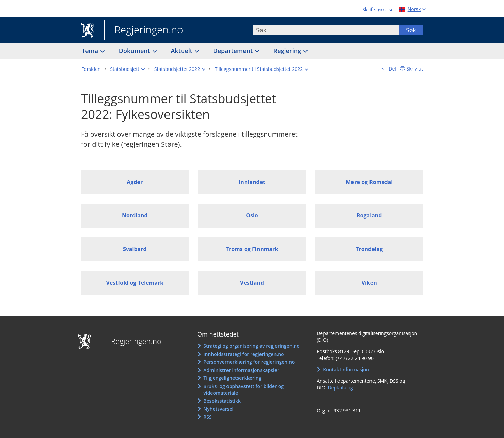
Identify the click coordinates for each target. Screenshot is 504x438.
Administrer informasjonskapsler (241, 370)
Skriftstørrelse (378, 9)
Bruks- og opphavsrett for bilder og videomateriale (243, 389)
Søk (411, 30)
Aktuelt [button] (183, 51)
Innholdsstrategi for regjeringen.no (243, 354)
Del (392, 69)
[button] (127, 69)
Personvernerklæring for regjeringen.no (249, 362)
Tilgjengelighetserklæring (232, 378)
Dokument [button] (135, 51)
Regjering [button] (288, 51)
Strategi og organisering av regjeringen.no (251, 346)
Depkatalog (340, 387)
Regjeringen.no (144, 30)
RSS (207, 417)
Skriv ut (415, 69)
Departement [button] (234, 51)
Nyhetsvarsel (218, 409)
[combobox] (326, 30)
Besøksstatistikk (222, 401)
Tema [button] (91, 51)
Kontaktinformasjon (346, 369)
